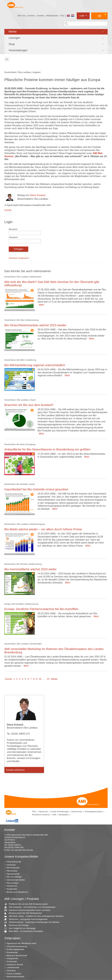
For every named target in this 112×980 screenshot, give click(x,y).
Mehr (41, 305)
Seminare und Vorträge (18, 925)
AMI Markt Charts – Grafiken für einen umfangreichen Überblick (35, 916)
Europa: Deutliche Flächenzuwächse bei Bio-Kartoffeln (41, 609)
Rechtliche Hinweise (41, 815)
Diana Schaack (38, 195)
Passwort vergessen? (19, 258)
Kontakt (40, 16)
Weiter (54, 679)
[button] (56, 32)
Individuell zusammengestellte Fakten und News (28, 910)
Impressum (43, 812)
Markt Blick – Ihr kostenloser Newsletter (25, 931)
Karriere (31, 16)
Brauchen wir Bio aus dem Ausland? (29, 405)
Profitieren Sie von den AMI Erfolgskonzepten (27, 904)
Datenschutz (77, 812)
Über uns (21, 16)
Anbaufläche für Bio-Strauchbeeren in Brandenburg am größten (47, 449)
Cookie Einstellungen (60, 812)
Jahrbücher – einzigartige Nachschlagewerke (27, 919)
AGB (54, 815)
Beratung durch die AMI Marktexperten (24, 913)
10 (40, 679)
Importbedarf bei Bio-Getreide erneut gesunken (36, 489)
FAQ (62, 16)
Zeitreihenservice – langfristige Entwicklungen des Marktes (33, 922)
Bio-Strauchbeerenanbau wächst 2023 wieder (35, 325)
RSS (34, 812)
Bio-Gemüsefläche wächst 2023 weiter (30, 569)
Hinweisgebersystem (94, 812)
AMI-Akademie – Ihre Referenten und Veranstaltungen (31, 907)
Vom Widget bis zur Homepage (21, 928)
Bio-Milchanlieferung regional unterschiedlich (35, 365)
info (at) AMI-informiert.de (22, 850)
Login (83, 16)
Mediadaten (64, 815)
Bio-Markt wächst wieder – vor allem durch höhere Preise (43, 529)
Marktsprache (52, 16)
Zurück (8, 210)
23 (48, 679)
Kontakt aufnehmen (15, 770)
